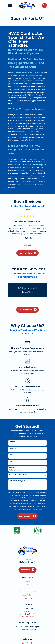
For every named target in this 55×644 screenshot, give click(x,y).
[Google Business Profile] (23, 643)
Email (11, 461)
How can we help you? (17, 481)
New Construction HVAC (27, 591)
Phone (11, 455)
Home (27, 581)
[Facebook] (32, 643)
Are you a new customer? (18, 474)
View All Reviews (27, 253)
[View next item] (30, 245)
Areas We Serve (27, 595)
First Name (13, 442)
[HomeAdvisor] (27, 643)
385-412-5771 (27, 562)
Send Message (27, 516)
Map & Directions (27, 617)
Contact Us (27, 570)
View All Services (27, 310)
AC (27, 585)
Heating (27, 588)
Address (12, 468)
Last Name (13, 448)
